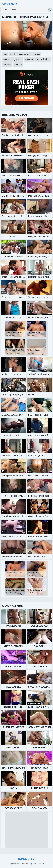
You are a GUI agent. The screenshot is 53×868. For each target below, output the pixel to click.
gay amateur (24, 54)
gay (5, 54)
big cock (7, 65)
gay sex (7, 59)
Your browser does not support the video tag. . (26, 36)
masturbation (43, 59)
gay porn (18, 59)
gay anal (29, 59)
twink (13, 54)
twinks (37, 54)
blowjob (18, 65)
